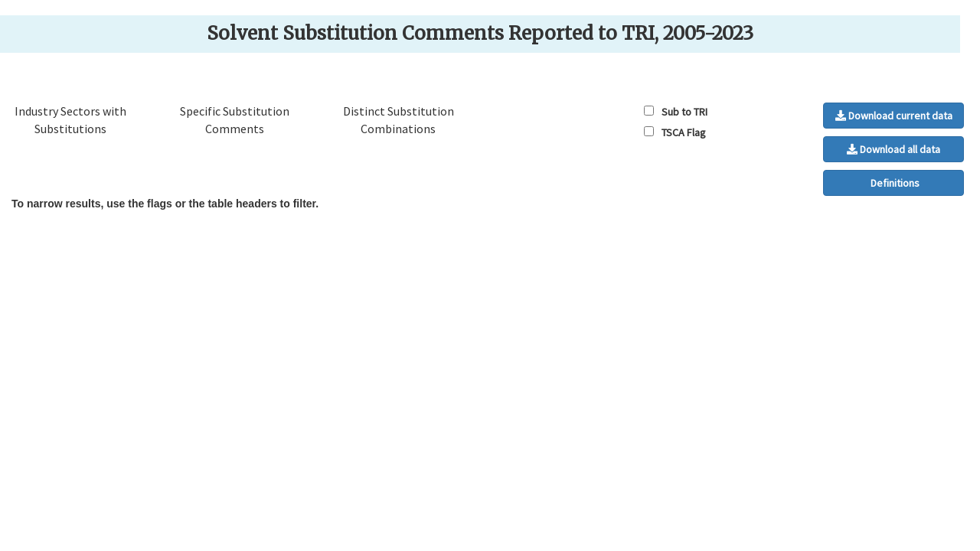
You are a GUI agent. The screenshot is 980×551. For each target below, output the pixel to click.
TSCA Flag (685, 132)
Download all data (893, 149)
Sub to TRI (686, 112)
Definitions (894, 183)
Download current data (894, 116)
